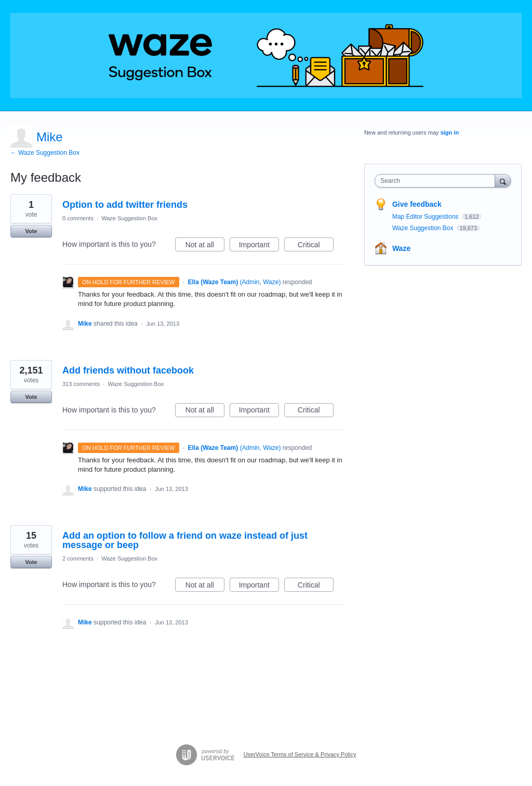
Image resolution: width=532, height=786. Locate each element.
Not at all (205, 246)
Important (259, 246)
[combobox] (437, 181)
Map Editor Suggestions (426, 217)
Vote (31, 231)
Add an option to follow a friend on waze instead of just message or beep (185, 540)
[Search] (503, 181)
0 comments (78, 218)
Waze (401, 248)
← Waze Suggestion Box (45, 153)
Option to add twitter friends (125, 205)
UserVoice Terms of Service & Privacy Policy (300, 754)
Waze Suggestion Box (129, 218)
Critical (316, 246)
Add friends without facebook (128, 370)
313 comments (81, 384)
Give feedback (417, 204)
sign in (450, 132)
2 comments (78, 558)
